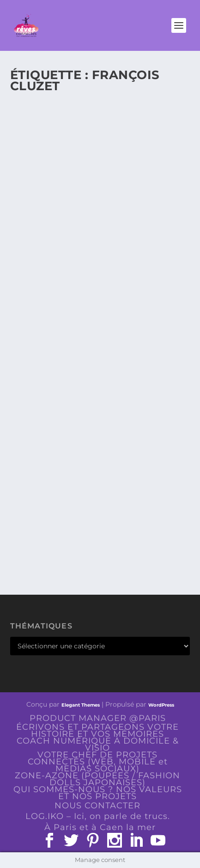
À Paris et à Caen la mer (100, 827)
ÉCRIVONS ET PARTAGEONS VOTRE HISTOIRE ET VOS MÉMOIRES (97, 730)
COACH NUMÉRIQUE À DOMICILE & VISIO (98, 744)
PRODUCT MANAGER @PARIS (98, 718)
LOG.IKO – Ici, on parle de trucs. (98, 816)
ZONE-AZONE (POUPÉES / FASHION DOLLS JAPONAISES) (97, 779)
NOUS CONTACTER (97, 806)
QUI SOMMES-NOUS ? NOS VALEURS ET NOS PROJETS (98, 793)
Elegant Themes (81, 705)
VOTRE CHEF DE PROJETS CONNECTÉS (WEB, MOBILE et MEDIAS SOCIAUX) (98, 762)
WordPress (161, 705)
